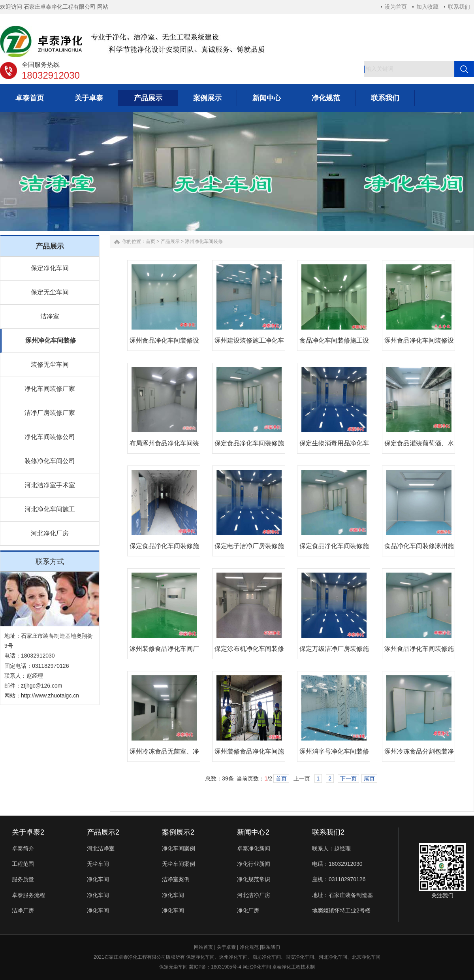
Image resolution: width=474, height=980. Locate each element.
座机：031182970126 (339, 879)
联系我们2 (328, 832)
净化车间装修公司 (50, 437)
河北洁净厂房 (254, 895)
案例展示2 (178, 832)
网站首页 (203, 947)
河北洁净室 (101, 848)
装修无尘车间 (50, 365)
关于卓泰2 (28, 832)
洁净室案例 (176, 879)
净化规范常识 (254, 879)
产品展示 (170, 241)
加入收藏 (427, 7)
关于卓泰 (226, 947)
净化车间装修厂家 (50, 389)
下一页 (348, 778)
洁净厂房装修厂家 (50, 413)
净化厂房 (248, 910)
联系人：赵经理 (331, 848)
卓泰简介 (23, 848)
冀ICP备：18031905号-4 (214, 967)
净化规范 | (250, 947)
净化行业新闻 (254, 864)
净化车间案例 (179, 848)
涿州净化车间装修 (51, 340)
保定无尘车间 (50, 292)
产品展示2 (103, 832)
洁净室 (50, 316)
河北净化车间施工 (50, 509)
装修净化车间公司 (50, 461)
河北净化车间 (257, 967)
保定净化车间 (50, 268)
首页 (150, 241)
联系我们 (459, 7)
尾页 (369, 778)
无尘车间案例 (179, 864)
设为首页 (396, 7)
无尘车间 (98, 864)
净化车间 (98, 879)
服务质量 (23, 879)
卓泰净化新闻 (254, 848)
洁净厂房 (23, 910)
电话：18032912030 (337, 864)
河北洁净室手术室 (50, 485)
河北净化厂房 (50, 533)
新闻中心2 (253, 832)
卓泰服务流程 (28, 895)
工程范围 (23, 864)
